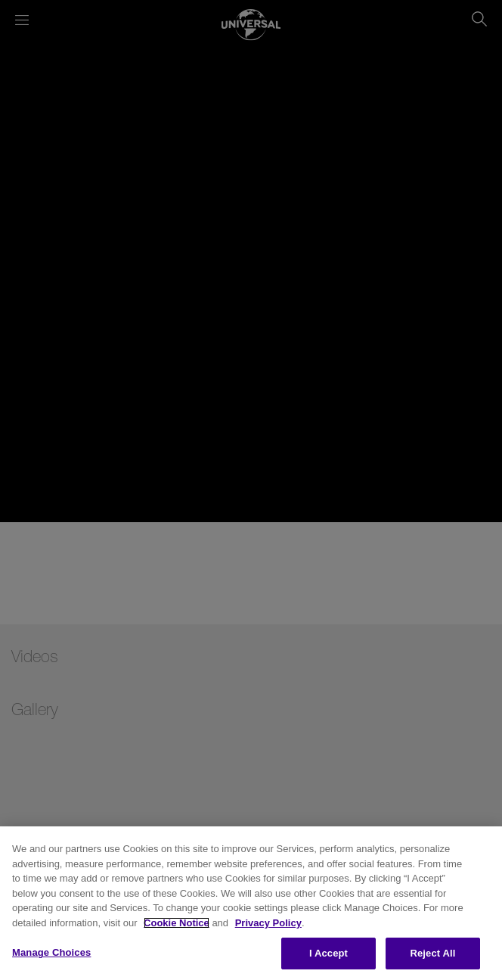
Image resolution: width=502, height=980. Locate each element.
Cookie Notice (177, 923)
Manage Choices (51, 952)
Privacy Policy (268, 923)
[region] (251, 903)
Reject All (432, 953)
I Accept (328, 953)
